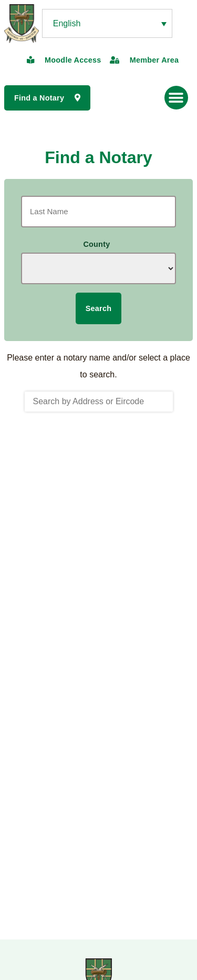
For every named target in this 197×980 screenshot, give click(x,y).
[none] (107, 23)
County (96, 244)
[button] (176, 98)
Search (99, 308)
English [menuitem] (67, 23)
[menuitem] (107, 23)
